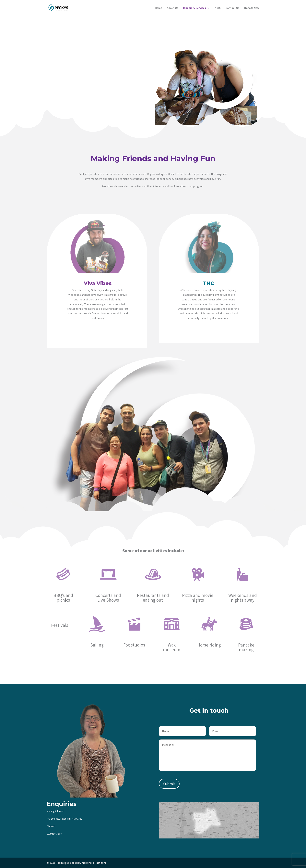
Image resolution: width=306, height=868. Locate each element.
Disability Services (194, 8)
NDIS (218, 8)
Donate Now (252, 8)
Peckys (60, 863)
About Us (173, 8)
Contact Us (232, 8)
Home (159, 8)
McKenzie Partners (94, 863)
